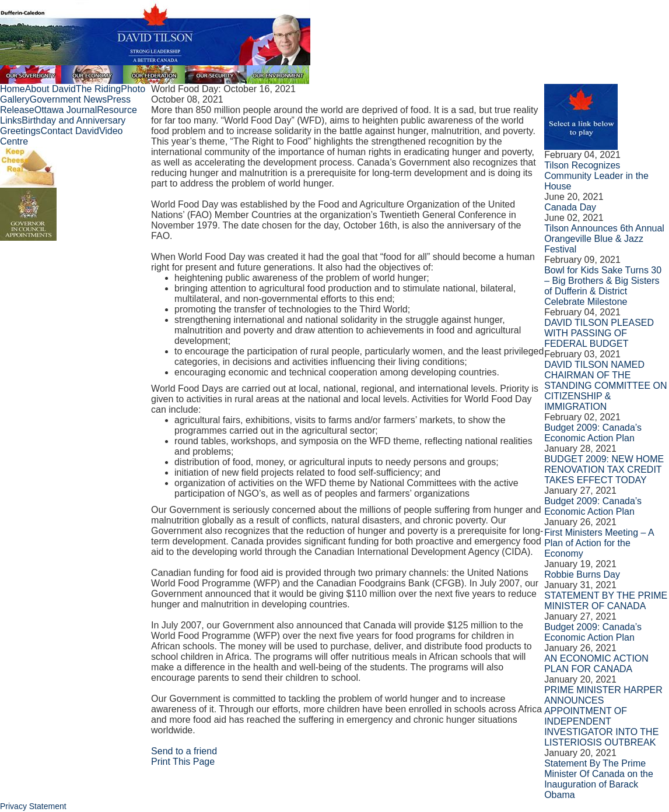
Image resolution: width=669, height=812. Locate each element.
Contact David (70, 131)
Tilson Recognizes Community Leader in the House (596, 176)
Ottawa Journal (66, 110)
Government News (69, 99)
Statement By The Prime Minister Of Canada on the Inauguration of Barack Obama (599, 779)
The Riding (98, 89)
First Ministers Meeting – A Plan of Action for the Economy (599, 543)
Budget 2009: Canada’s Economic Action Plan (593, 433)
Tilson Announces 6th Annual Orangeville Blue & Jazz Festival (604, 239)
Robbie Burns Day (582, 574)
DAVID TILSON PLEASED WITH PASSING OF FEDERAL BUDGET (599, 333)
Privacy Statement (33, 806)
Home (13, 89)
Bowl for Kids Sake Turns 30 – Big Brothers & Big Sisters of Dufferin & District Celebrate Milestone (603, 286)
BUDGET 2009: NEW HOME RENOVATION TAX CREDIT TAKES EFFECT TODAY (604, 470)
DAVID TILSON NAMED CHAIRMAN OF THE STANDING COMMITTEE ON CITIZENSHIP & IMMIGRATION (605, 386)
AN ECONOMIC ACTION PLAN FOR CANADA (596, 664)
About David (50, 89)
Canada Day (570, 207)
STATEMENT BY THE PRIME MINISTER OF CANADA (606, 601)
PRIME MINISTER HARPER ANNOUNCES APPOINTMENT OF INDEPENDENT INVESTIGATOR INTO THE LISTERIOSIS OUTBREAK (603, 716)
